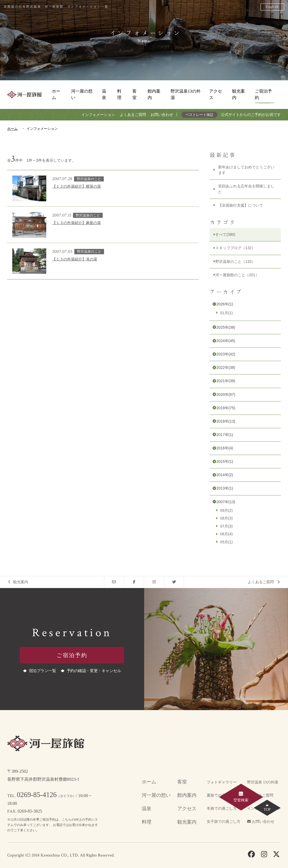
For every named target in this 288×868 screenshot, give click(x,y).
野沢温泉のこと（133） (235, 261)
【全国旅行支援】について (241, 205)
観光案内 (239, 94)
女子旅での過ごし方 (224, 822)
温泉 (104, 94)
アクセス (216, 94)
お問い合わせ (162, 115)
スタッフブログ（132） (235, 248)
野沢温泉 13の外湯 (263, 782)
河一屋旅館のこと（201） (237, 275)
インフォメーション (98, 115)
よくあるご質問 (133, 115)
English (272, 7)
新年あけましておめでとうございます (246, 170)
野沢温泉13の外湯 (186, 94)
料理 (119, 94)
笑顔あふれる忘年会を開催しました (246, 189)
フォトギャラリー (222, 782)
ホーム (56, 94)
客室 (135, 94)
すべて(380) (225, 234)
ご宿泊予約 (263, 94)
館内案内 (154, 94)
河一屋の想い (82, 94)
